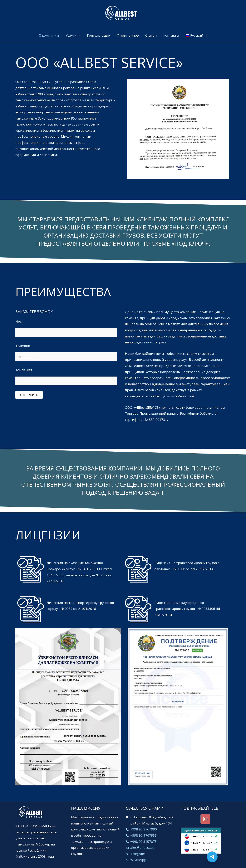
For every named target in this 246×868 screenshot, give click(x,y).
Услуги (71, 35)
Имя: (66, 329)
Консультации (99, 35)
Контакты (171, 35)
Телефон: (66, 353)
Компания (66, 378)
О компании (49, 35)
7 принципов (128, 35)
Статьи (151, 35)
